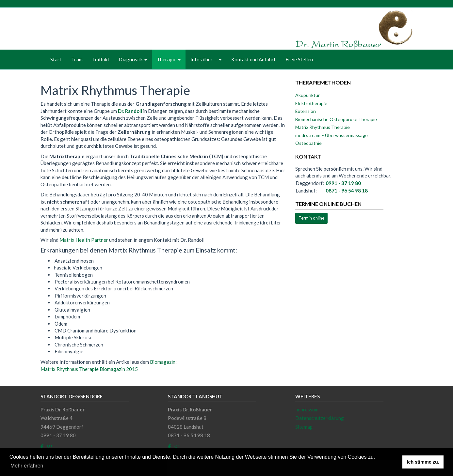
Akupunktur (307, 95)
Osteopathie (308, 143)
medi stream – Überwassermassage (332, 135)
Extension (306, 111)
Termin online (311, 218)
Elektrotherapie (311, 103)
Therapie (169, 59)
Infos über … (206, 59)
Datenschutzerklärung (320, 418)
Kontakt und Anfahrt (253, 59)
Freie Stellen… (301, 59)
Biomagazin (163, 362)
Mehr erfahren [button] (27, 466)
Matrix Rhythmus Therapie (323, 127)
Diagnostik (133, 59)
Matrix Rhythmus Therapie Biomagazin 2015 (89, 369)
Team (77, 59)
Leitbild (101, 59)
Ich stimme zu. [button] (423, 462)
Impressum (307, 409)
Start (56, 59)
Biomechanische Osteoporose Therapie (336, 119)
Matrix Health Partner (84, 240)
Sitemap (304, 427)
